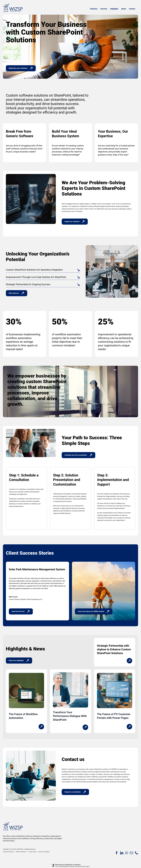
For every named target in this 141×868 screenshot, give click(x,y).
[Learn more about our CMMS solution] (94, 611)
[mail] (131, 853)
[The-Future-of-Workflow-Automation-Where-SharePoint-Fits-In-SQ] (26, 674)
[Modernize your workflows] (21, 68)
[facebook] (117, 853)
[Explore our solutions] (75, 222)
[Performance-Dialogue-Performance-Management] (70, 673)
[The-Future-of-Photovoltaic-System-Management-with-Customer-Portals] (115, 674)
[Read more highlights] (19, 661)
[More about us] (17, 293)
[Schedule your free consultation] (78, 455)
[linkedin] (122, 853)
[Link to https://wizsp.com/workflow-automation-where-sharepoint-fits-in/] (41, 727)
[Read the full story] (21, 611)
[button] (43, 270)
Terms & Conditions (44, 852)
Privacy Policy (33, 852)
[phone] (136, 853)
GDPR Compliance (21, 852)
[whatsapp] (127, 853)
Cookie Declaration (8, 852)
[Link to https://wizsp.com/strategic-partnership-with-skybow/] (129, 661)
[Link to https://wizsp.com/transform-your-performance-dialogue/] (85, 727)
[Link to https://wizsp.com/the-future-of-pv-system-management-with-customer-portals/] (129, 727)
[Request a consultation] (75, 792)
